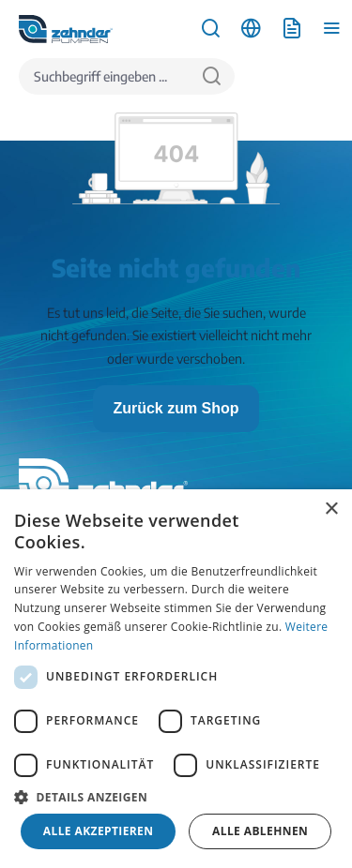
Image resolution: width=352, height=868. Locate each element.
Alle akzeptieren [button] (99, 831)
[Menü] (332, 29)
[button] (176, 797)
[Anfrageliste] (291, 29)
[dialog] (176, 679)
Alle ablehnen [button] (260, 831)
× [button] (331, 509)
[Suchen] (212, 76)
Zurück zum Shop (176, 408)
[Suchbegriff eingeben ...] (104, 76)
